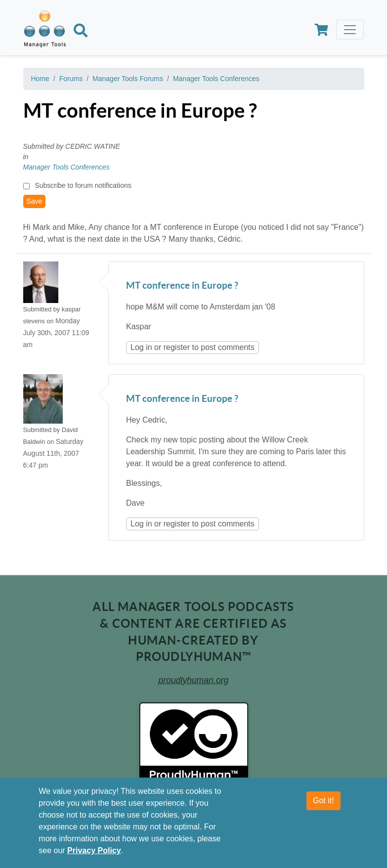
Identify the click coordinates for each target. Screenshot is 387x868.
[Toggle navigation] (350, 30)
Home (40, 79)
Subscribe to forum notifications (83, 185)
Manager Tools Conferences (216, 79)
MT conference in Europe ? (182, 286)
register (177, 347)
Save (35, 201)
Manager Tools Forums (128, 79)
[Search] (81, 32)
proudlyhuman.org (194, 680)
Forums (71, 79)
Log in (141, 347)
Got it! (323, 801)
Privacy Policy (94, 850)
